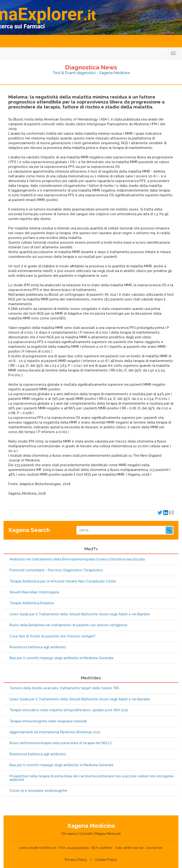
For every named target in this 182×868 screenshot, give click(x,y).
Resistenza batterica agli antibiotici (38, 647)
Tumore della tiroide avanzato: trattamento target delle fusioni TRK (64, 688)
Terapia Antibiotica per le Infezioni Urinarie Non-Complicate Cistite (63, 581)
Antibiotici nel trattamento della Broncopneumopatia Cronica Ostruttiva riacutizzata (77, 559)
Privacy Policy (76, 860)
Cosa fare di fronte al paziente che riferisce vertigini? (52, 636)
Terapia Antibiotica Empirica (32, 603)
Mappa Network (108, 834)
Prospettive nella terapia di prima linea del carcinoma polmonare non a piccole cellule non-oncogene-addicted (92, 778)
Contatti (86, 834)
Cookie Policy (106, 860)
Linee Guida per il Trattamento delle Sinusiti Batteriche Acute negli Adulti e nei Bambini (80, 614)
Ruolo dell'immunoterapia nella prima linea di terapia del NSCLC (61, 743)
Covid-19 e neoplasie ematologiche (38, 791)
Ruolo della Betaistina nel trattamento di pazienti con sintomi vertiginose (68, 625)
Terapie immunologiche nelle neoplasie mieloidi (48, 721)
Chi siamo (69, 834)
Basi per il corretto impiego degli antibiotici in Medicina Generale (62, 658)
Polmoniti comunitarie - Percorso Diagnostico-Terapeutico (56, 570)
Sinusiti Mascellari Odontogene (34, 592)
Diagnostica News (91, 67)
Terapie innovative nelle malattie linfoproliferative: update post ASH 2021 (69, 710)
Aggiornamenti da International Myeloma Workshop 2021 (55, 732)
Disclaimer (154, 848)
